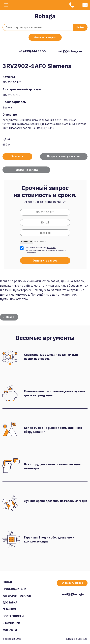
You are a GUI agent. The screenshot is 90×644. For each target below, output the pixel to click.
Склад (7, 582)
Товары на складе (26, 170)
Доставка (10, 602)
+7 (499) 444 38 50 (32, 51)
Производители (14, 589)
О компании (11, 623)
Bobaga (45, 16)
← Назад (8, 317)
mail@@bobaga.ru (69, 51)
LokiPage (83, 639)
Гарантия (9, 609)
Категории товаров (17, 596)
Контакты (10, 630)
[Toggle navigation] (6, 5)
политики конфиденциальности (40, 249)
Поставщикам (13, 616)
